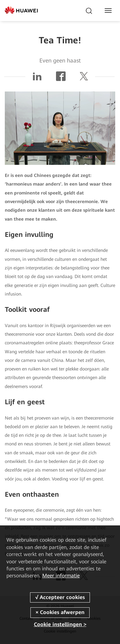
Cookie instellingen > (60, 624)
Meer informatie (61, 576)
